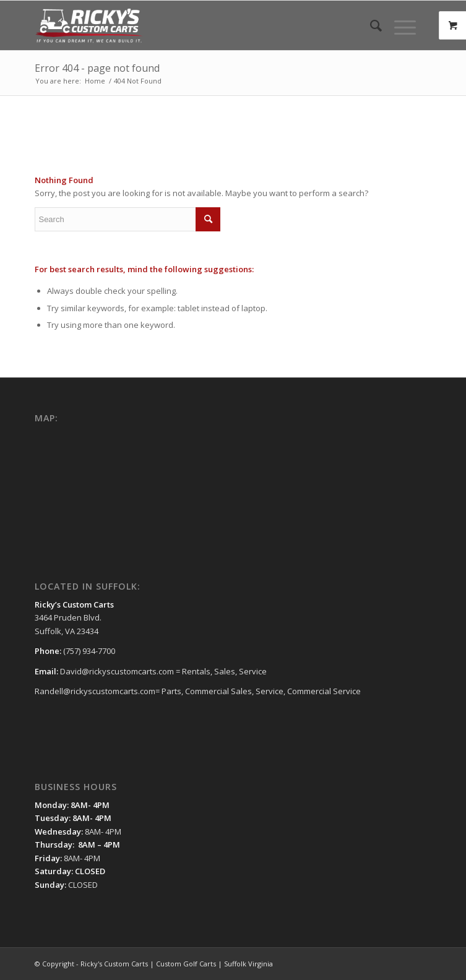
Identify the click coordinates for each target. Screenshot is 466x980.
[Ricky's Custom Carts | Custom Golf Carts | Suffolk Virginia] (193, 25)
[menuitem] (370, 25)
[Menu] (399, 25)
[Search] (370, 25)
